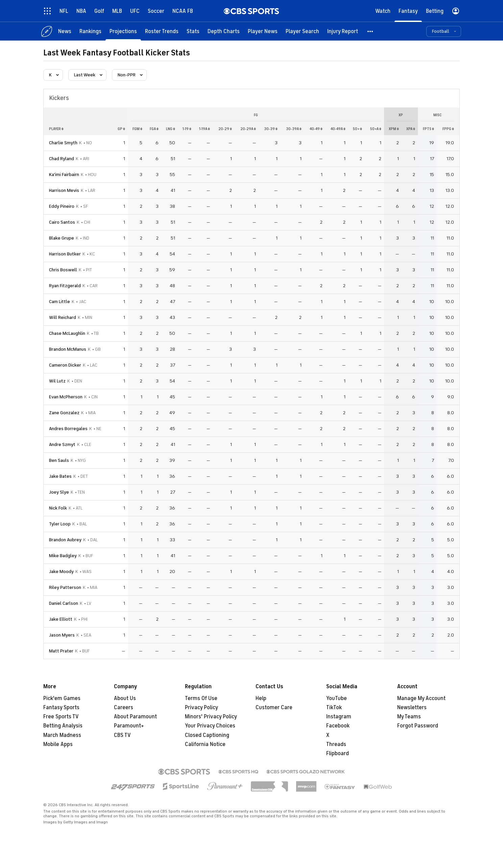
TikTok (334, 708)
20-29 (225, 129)
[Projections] (123, 31)
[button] (370, 31)
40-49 (316, 129)
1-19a (205, 129)
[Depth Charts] (224, 31)
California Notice (205, 744)
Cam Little (59, 302)
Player (56, 129)
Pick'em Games (62, 698)
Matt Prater (61, 651)
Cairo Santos (62, 222)
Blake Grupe (62, 238)
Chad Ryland (62, 159)
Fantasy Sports (61, 708)
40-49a (338, 129)
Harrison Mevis (64, 190)
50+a (376, 129)
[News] (65, 31)
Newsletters (412, 708)
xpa (411, 129)
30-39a (294, 129)
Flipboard (338, 753)
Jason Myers (62, 635)
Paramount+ (129, 726)
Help (261, 698)
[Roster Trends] (162, 31)
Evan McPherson (66, 397)
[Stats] (193, 31)
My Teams (409, 717)
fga (154, 129)
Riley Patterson (65, 587)
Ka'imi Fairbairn (64, 175)
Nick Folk (58, 508)
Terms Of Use (201, 698)
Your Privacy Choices (210, 726)
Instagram (339, 717)
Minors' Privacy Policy (211, 717)
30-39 (271, 129)
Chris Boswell (63, 270)
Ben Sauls (59, 460)
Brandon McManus (68, 349)
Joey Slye (59, 492)
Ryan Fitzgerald (65, 286)
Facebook (338, 726)
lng (171, 129)
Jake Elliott (61, 619)
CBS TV (122, 735)
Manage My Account (421, 698)
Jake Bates (60, 476)
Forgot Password (418, 726)
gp (121, 129)
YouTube (337, 698)
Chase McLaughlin (67, 333)
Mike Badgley (63, 556)
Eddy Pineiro (62, 206)
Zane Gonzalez (64, 413)
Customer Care (274, 708)
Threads (336, 744)
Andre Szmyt (62, 444)
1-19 (187, 129)
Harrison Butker (65, 254)
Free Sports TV (61, 717)
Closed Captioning (207, 735)
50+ (357, 129)
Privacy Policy (201, 708)
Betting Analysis (63, 726)
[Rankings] (90, 31)
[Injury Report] (343, 31)
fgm (137, 129)
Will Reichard (63, 317)
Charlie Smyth (63, 143)
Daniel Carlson (64, 603)
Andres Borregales (68, 429)
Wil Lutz (57, 381)
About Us (125, 698)
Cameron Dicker (65, 365)
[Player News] (263, 31)
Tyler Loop (60, 524)
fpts (428, 129)
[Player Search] (302, 31)
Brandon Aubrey (65, 540)
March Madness (62, 735)
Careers (124, 708)
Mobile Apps (58, 744)
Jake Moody (61, 572)
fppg (448, 129)
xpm (394, 129)
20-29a (248, 129)
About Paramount (135, 717)
